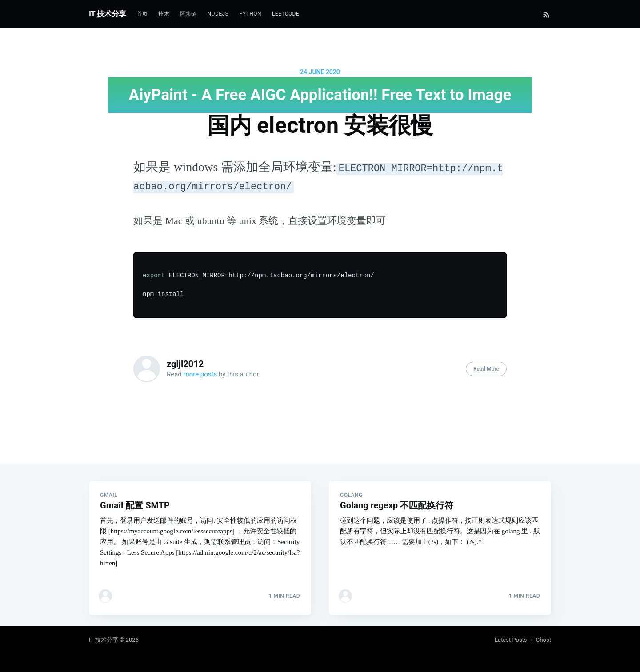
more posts (200, 374)
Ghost (544, 640)
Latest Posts (511, 640)
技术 (164, 14)
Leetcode (286, 14)
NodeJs (218, 14)
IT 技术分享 (108, 14)
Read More (486, 369)
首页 (142, 14)
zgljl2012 (185, 364)
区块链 (188, 14)
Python (250, 14)
